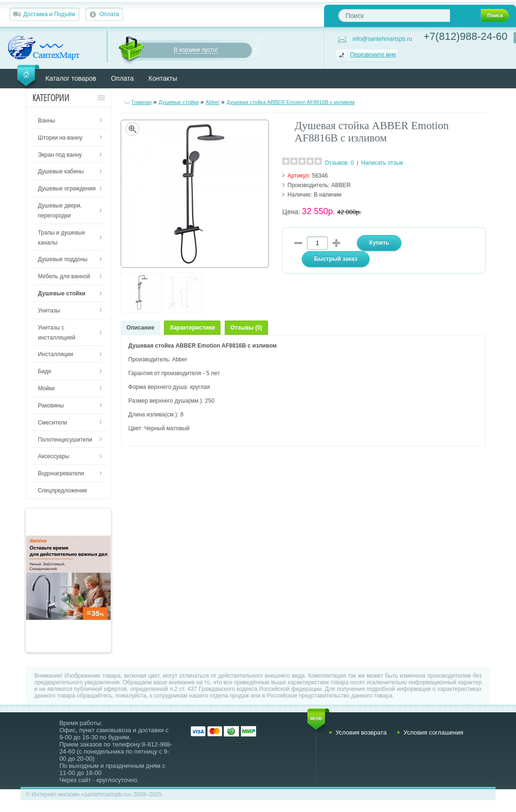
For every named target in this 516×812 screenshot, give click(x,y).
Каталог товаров (71, 78)
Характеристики (192, 328)
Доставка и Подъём (49, 14)
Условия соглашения (433, 732)
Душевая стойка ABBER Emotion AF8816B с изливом (290, 102)
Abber (213, 102)
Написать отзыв (382, 163)
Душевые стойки (178, 102)
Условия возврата (361, 732)
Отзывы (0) (246, 328)
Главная (142, 102)
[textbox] (394, 15)
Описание (140, 328)
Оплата (109, 14)
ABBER (341, 185)
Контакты (163, 78)
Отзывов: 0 (339, 163)
